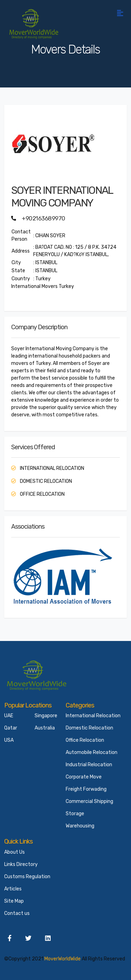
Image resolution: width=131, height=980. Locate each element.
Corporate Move (84, 777)
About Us (14, 852)
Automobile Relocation (92, 752)
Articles (13, 889)
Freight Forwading (86, 789)
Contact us (17, 913)
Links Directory (21, 864)
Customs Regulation (27, 877)
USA (9, 740)
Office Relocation (85, 740)
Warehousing (80, 826)
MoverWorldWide (63, 959)
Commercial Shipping (89, 801)
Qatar (11, 728)
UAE (9, 716)
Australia (45, 728)
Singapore (46, 716)
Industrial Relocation (89, 765)
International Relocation (93, 716)
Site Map (14, 901)
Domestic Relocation (89, 728)
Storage (75, 814)
